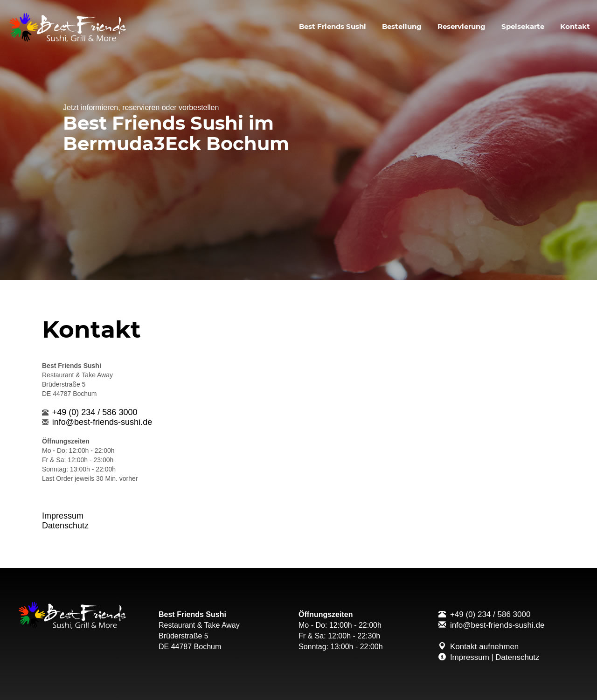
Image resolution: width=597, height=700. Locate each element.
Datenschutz (65, 526)
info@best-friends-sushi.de (102, 422)
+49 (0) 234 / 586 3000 (95, 412)
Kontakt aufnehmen (484, 647)
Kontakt (575, 26)
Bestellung (402, 26)
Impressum (63, 516)
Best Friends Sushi (333, 26)
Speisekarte (523, 26)
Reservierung (462, 26)
